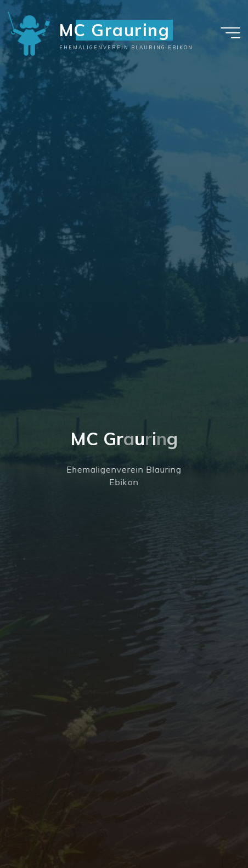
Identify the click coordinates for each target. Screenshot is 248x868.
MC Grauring (115, 30)
